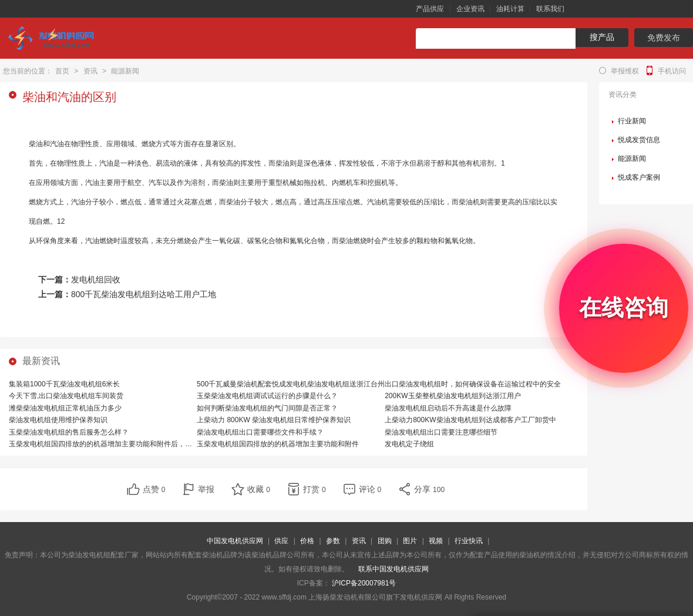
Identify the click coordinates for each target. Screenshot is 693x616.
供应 (281, 541)
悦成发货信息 (639, 140)
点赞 (154, 489)
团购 (385, 541)
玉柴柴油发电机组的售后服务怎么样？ (69, 432)
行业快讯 (469, 541)
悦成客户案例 (639, 177)
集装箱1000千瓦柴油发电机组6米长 (64, 384)
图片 (410, 541)
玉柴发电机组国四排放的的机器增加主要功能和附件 (278, 444)
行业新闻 (632, 121)
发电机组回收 (96, 280)
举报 (206, 489)
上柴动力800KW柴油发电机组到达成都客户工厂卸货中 (470, 420)
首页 (62, 71)
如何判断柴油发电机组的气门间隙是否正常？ (267, 408)
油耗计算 (510, 9)
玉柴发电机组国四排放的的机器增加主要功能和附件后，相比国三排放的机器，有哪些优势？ (153, 444)
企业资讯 (470, 9)
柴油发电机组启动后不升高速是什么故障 (448, 408)
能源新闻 (125, 71)
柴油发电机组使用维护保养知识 (58, 420)
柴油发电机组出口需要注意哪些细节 (441, 432)
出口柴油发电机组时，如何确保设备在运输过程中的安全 (473, 384)
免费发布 (664, 38)
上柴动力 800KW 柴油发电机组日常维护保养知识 (274, 420)
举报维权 (625, 71)
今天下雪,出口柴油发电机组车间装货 (66, 396)
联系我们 (550, 9)
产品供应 (430, 9)
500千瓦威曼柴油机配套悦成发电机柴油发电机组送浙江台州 (291, 384)
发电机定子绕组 (409, 444)
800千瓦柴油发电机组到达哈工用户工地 (144, 294)
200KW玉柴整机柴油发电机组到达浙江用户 (453, 396)
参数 (333, 541)
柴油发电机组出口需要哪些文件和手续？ (260, 432)
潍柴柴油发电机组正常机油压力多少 (65, 408)
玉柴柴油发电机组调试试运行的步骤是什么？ (267, 396)
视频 (436, 541)
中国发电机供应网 (235, 541)
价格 (307, 541)
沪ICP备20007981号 (364, 583)
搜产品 (602, 37)
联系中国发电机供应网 (393, 569)
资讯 (90, 71)
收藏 (259, 489)
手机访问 (672, 71)
